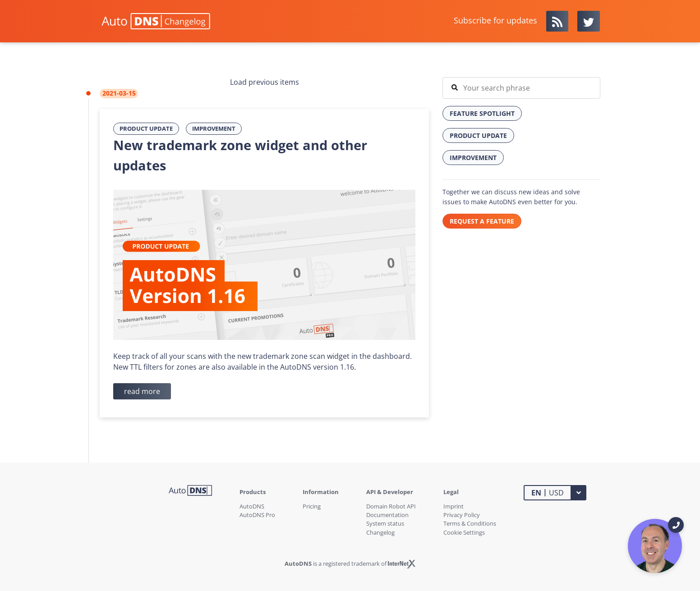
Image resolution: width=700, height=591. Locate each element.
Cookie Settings (464, 532)
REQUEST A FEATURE (482, 221)
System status (385, 523)
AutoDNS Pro (257, 515)
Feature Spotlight (482, 113)
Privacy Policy (462, 515)
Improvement (214, 128)
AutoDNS (252, 506)
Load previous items (265, 82)
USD (548, 492)
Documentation (387, 515)
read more (142, 391)
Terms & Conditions (470, 523)
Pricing (312, 506)
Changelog (380, 532)
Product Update (146, 128)
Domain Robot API (391, 506)
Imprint (454, 506)
